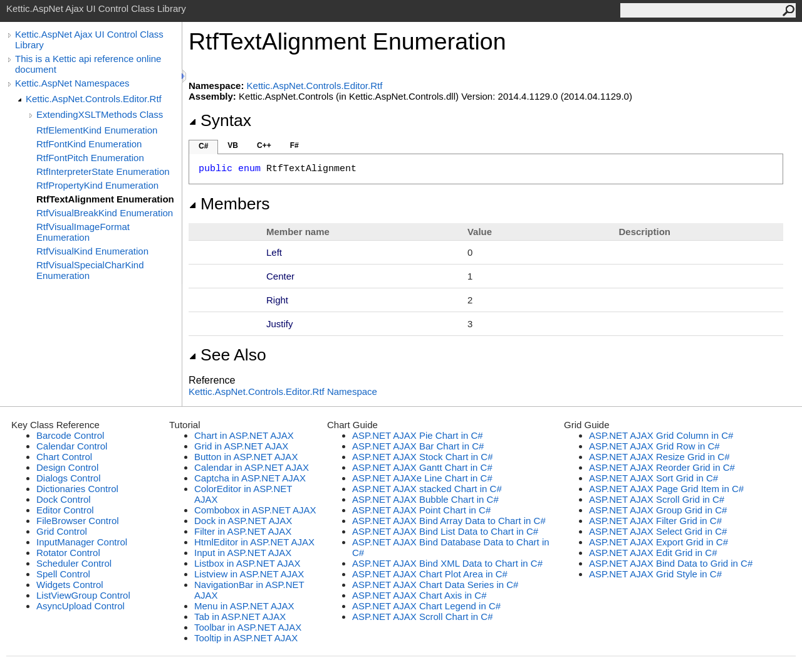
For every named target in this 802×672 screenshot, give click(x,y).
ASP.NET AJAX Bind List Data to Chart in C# (445, 531)
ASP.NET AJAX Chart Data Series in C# (435, 585)
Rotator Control (68, 553)
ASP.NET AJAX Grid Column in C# (661, 435)
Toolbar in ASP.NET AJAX (248, 627)
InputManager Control (82, 542)
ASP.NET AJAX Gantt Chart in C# (422, 467)
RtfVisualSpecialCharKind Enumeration (90, 270)
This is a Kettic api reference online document (88, 64)
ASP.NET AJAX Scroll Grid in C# (657, 499)
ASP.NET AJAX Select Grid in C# (658, 531)
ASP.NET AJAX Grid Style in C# (655, 574)
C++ (264, 145)
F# (294, 145)
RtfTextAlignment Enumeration (105, 199)
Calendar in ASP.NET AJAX (252, 467)
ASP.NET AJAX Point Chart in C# (421, 510)
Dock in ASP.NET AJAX (243, 521)
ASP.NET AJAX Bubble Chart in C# (425, 499)
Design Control (67, 467)
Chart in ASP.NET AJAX (244, 435)
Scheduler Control (74, 563)
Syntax (220, 120)
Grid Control (62, 531)
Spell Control (63, 574)
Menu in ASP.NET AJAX (244, 606)
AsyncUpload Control (81, 606)
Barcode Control (70, 435)
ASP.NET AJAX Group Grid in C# (658, 510)
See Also (227, 355)
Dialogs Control (69, 478)
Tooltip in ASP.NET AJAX (246, 638)
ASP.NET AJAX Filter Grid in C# (655, 521)
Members (229, 204)
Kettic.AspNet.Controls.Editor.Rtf (94, 99)
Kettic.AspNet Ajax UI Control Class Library (89, 39)
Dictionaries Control (77, 489)
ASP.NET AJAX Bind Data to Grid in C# (671, 563)
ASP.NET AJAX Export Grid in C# (659, 542)
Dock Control (64, 499)
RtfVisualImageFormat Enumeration (83, 232)
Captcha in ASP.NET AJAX (250, 478)
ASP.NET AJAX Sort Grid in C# (654, 478)
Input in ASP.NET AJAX (243, 553)
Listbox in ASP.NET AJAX (247, 563)
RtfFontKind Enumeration (89, 144)
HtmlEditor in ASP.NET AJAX (254, 542)
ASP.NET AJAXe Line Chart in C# (422, 478)
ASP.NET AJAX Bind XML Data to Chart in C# (447, 563)
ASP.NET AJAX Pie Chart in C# (418, 435)
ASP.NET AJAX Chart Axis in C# (419, 595)
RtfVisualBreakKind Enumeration (105, 213)
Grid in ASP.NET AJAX (241, 446)
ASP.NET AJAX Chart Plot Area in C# (430, 574)
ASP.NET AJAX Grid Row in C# (654, 446)
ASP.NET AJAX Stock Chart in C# (423, 457)
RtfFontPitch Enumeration (90, 158)
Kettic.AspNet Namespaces (72, 83)
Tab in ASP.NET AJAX (240, 617)
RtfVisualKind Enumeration (92, 251)
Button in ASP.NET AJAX (246, 457)
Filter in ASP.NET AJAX (243, 531)
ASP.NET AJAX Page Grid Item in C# (666, 489)
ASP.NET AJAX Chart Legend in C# (426, 606)
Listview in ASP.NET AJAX (249, 574)
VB (233, 145)
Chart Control (64, 457)
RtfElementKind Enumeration (97, 130)
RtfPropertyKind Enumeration (97, 185)
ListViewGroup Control (83, 595)
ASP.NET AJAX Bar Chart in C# (418, 446)
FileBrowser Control (78, 521)
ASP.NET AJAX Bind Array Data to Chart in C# (449, 521)
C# (203, 146)
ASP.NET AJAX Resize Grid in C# (659, 457)
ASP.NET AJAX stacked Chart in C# (427, 489)
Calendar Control (72, 446)
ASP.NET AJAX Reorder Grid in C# (662, 467)
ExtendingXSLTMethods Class (100, 114)
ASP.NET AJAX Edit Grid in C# (653, 553)
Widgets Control (70, 585)
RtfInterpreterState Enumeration (103, 171)
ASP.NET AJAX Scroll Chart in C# (423, 617)
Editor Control (65, 510)
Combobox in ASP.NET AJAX (255, 510)
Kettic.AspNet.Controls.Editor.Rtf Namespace (283, 391)
